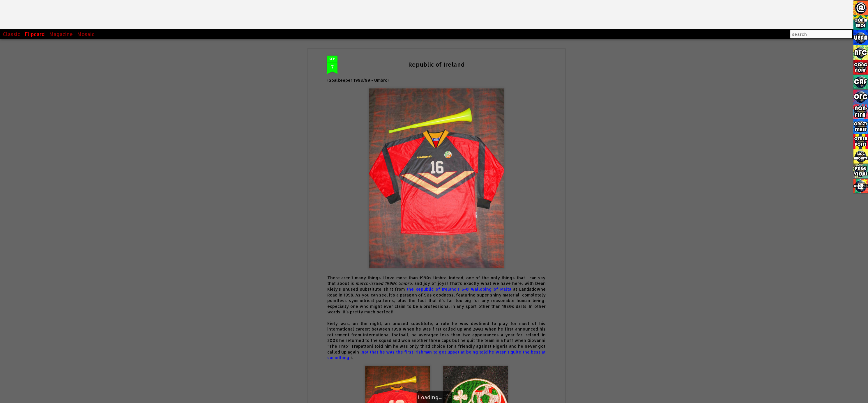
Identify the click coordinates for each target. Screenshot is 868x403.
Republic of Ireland (436, 64)
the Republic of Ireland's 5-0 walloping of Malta (459, 289)
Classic (12, 34)
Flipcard (35, 34)
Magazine (61, 34)
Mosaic (86, 34)
